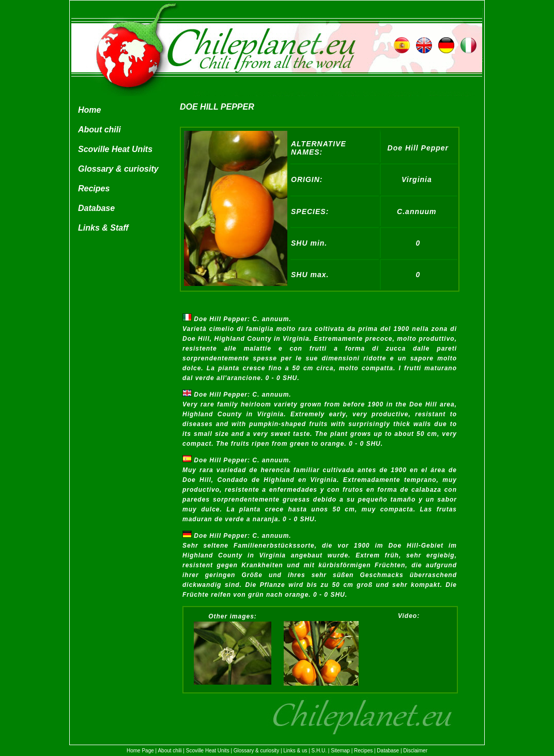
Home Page (140, 751)
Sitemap (340, 751)
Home (89, 110)
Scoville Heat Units (115, 149)
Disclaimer (415, 751)
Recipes (94, 188)
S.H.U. (319, 751)
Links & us (295, 751)
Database (96, 208)
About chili (99, 130)
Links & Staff (103, 228)
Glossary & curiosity (118, 169)
